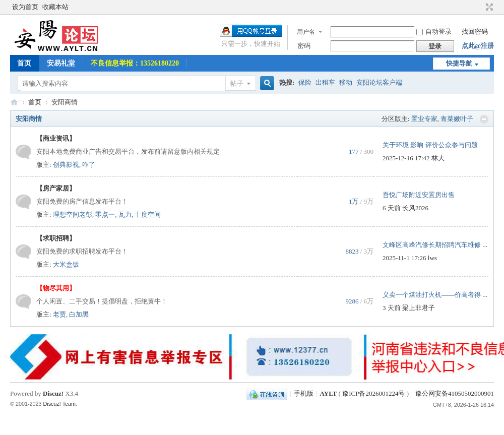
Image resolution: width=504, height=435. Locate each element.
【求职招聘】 (56, 238)
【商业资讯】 (56, 138)
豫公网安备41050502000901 (454, 393)
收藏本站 (55, 7)
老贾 (59, 314)
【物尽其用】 (56, 288)
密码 (304, 46)
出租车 (325, 82)
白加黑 (79, 314)
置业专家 (424, 119)
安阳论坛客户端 (379, 82)
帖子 (237, 83)
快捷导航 (459, 63)
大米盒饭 (66, 264)
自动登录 (434, 32)
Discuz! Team (60, 404)
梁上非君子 (419, 308)
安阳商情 (29, 119)
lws (432, 258)
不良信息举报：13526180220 (135, 63)
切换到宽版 (488, 7)
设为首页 (25, 7)
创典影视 (66, 165)
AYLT (14, 102)
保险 (305, 82)
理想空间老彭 (73, 214)
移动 (346, 82)
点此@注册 (478, 46)
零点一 (105, 214)
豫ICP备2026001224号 (373, 393)
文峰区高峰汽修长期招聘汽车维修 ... (435, 245)
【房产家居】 (56, 188)
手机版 (304, 393)
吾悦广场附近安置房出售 (419, 195)
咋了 (89, 165)
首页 (24, 63)
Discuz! (53, 393)
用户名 (306, 32)
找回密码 (475, 32)
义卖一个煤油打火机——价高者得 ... (435, 295)
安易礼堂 (61, 63)
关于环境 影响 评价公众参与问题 (430, 145)
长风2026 (415, 208)
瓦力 (125, 214)
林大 (438, 158)
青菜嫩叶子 (457, 119)
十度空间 (148, 214)
